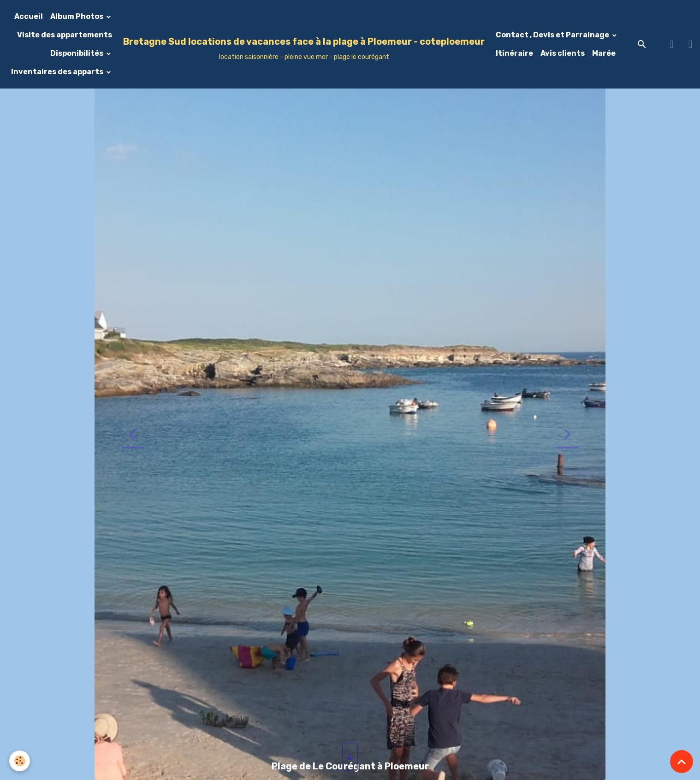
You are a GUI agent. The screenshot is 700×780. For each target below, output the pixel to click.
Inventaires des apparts (58, 72)
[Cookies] (20, 761)
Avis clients (563, 53)
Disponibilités (77, 53)
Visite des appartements (65, 35)
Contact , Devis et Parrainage (553, 35)
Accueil (29, 16)
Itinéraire (514, 53)
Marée (604, 53)
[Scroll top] (682, 762)
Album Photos (77, 16)
